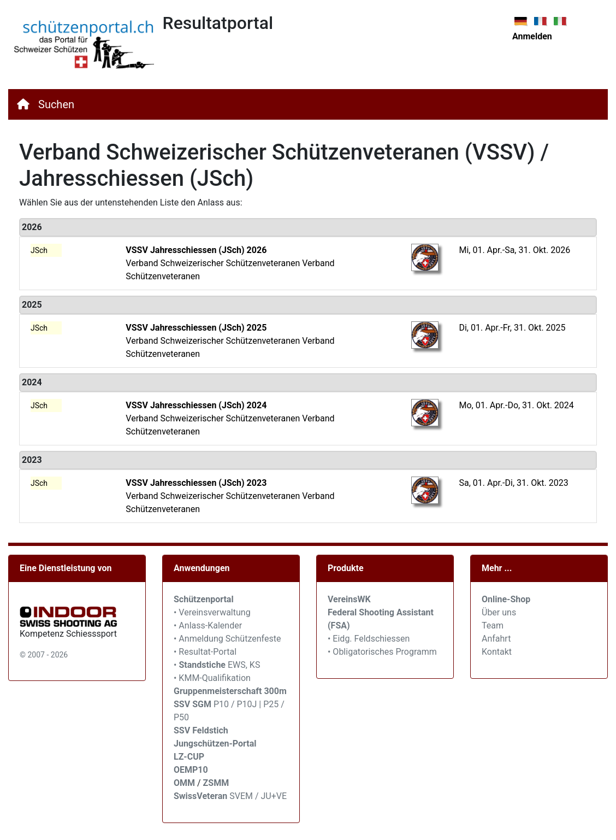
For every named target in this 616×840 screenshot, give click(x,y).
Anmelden (532, 36)
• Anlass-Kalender (208, 625)
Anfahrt (496, 639)
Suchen (56, 104)
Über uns (499, 612)
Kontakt (497, 652)
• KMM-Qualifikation (212, 678)
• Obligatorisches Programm (382, 652)
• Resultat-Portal (205, 652)
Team (493, 625)
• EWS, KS (217, 665)
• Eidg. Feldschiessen (369, 639)
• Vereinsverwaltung (212, 612)
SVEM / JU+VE (258, 796)
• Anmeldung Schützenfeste (227, 639)
